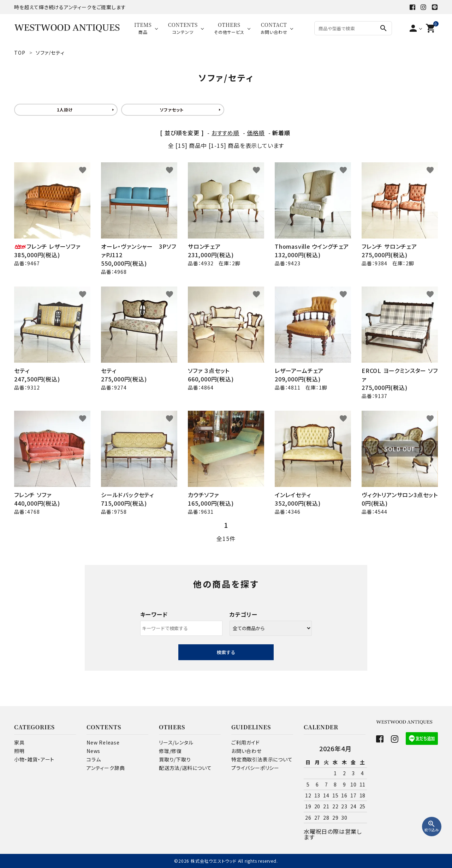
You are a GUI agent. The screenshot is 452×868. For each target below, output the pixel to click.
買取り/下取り (175, 759)
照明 (19, 751)
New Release (103, 742)
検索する (226, 652)
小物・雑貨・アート (34, 759)
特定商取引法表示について (262, 759)
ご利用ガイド (246, 742)
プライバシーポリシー (255, 768)
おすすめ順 (225, 133)
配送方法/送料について (185, 768)
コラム (94, 759)
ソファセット (172, 110)
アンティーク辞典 (106, 768)
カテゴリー (243, 614)
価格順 (256, 133)
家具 (19, 742)
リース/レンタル (176, 742)
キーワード (154, 614)
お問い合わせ (246, 751)
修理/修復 (170, 751)
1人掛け (65, 110)
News (93, 751)
